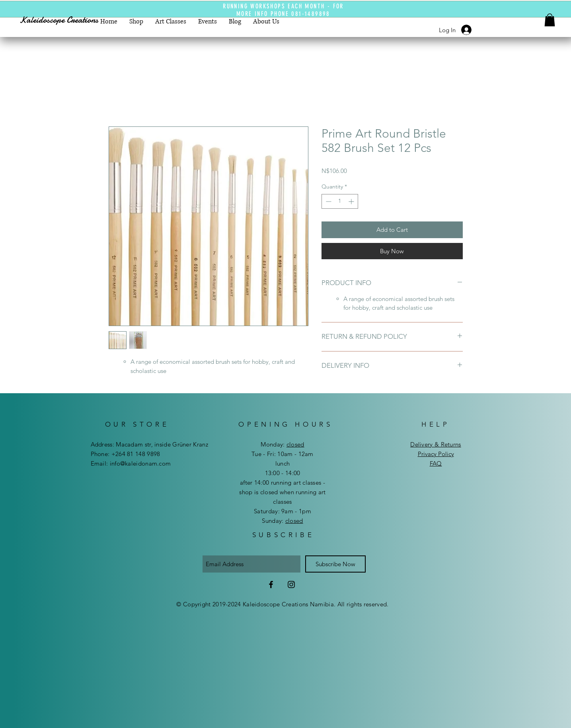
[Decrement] (328, 201)
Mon (267, 444)
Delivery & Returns (436, 444)
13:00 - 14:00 (283, 473)
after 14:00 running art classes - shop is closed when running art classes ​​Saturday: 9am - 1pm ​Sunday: (282, 502)
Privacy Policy (436, 454)
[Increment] (352, 201)
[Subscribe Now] (335, 564)
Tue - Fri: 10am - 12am (283, 454)
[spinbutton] (340, 201)
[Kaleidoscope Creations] (66, 20)
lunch (283, 463)
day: (288, 444)
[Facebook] (271, 584)
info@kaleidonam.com (140, 463)
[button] (550, 20)
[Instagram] (291, 584)
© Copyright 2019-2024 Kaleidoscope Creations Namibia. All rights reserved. (282, 604)
